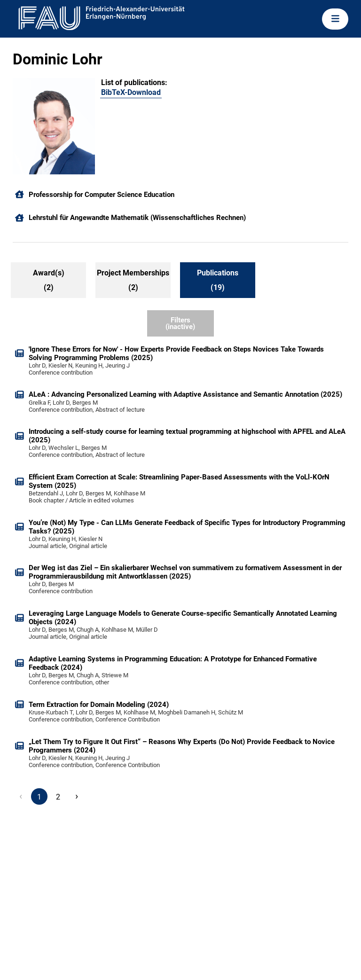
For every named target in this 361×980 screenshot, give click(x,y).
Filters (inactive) (180, 324)
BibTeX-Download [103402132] (131, 92)
